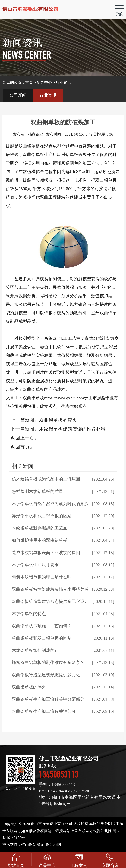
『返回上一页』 (22, 438)
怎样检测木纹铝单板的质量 (37, 491)
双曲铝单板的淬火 (58, 420)
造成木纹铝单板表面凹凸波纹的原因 (46, 553)
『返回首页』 (20, 447)
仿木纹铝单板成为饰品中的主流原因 (46, 479)
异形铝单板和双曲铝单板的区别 (42, 516)
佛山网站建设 (33, 845)
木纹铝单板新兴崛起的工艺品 (40, 528)
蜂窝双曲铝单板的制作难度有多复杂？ (48, 663)
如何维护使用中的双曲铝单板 (40, 540)
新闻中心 (44, 82)
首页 (29, 82)
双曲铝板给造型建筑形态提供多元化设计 (50, 602)
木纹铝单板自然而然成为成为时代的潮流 (50, 504)
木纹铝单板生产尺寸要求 (35, 565)
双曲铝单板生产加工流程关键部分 (44, 711)
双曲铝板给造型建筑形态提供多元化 (46, 675)
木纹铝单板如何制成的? (34, 650)
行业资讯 (48, 95)
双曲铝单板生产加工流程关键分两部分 (48, 699)
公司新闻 (18, 95)
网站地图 (53, 845)
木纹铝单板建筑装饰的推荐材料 (72, 429)
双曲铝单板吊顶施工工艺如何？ (42, 626)
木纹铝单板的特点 (29, 614)
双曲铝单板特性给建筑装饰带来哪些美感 (50, 589)
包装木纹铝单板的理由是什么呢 (42, 577)
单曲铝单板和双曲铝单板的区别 (42, 638)
